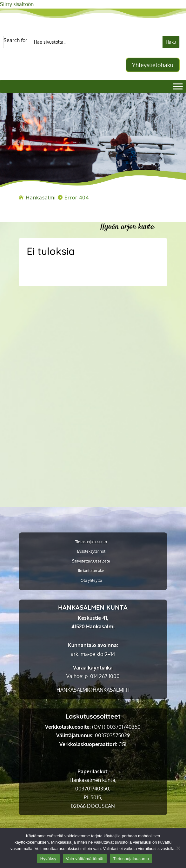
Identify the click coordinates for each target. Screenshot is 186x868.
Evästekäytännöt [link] (91, 551)
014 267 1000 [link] (105, 676)
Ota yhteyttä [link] (91, 581)
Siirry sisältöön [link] (17, 4)
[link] (41, 198)
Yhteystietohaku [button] (153, 65)
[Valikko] (178, 86)
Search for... (17, 40)
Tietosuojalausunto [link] (91, 542)
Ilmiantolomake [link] (91, 571)
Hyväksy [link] (48, 859)
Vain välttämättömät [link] (85, 859)
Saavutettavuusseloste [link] (91, 561)
